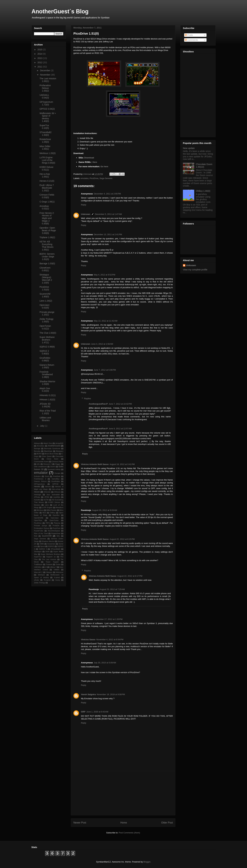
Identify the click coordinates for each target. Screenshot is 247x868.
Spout (42, 546)
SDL (58, 536)
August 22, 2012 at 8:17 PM (130, 576)
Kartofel (37, 500)
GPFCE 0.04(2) (47, 109)
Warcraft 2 (38, 572)
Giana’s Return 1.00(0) (47, 366)
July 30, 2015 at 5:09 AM (105, 663)
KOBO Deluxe (54, 502)
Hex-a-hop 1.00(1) (45, 175)
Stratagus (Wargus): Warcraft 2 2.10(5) (46, 279)
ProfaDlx (56, 526)
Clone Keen (52, 459)
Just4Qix (57, 497)
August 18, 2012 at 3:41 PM (122, 464)
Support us (51, 557)
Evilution (37, 476)
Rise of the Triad (41, 533)
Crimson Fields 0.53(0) (47, 196)
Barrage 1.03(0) (47, 263)
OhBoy (52, 513)
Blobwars (60, 451)
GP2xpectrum (39, 484)
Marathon (60, 507)
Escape (57, 473)
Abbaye (37, 443)
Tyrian (58, 564)
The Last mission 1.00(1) (48, 80)
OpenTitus (38, 520)
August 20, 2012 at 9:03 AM (105, 510)
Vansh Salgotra (88, 694)
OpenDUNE (39, 518)
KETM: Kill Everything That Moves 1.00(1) (46, 246)
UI (46, 567)
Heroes (48, 487)
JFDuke (37, 497)
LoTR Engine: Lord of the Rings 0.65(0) (47, 160)
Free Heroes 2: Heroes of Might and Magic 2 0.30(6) (47, 218)
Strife (47, 552)
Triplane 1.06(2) (47, 237)
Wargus (49, 572)
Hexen (37, 492)
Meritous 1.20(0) (48, 153)
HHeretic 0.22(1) (48, 395)
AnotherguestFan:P (98, 404)
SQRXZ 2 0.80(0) (44, 352)
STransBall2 (56, 549)
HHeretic (47, 492)
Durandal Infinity (54, 469)
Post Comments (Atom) (129, 833)
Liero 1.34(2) (46, 301)
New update (189, 148)
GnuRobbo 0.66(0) (45, 359)
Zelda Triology (40, 583)
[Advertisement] (123, 793)
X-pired (57, 577)
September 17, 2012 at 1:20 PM (108, 619)
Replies (88, 399)
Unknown (86, 214)
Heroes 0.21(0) (47, 181)
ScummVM (47, 536)
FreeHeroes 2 (40, 479)
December (45, 70)
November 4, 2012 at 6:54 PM (110, 640)
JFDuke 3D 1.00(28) (45, 405)
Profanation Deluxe (42, 528)
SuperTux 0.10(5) (44, 127)
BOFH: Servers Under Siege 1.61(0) (47, 257)
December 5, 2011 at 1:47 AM (108, 214)
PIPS (48, 523)
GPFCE (56, 484)
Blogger (147, 862)
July (42, 426)
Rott (36, 536)
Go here (104, 167)
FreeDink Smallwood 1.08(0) (46, 375)
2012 (40, 62)
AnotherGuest (54, 446)
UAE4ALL (38, 567)
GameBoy (56, 479)
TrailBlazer (38, 564)
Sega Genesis (106, 178)
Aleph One (48, 443)
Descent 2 (48, 464)
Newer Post (80, 823)
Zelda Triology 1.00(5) (46, 320)
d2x (38, 464)
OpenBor (56, 515)
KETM (46, 500)
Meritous (40, 510)
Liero (47, 505)
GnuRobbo (56, 481)
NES (44, 513)
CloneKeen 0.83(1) (45, 269)
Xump (58, 580)
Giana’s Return (40, 481)
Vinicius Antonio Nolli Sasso (95, 464)
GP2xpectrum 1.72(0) (46, 103)
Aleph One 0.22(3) (45, 390)
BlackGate (48, 451)
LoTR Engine (47, 507)
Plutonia (57, 523)
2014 (40, 54)
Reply (84, 205)
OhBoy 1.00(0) (203, 191)
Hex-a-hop (56, 489)
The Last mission (49, 559)
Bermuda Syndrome (52, 448)
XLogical (47, 580)
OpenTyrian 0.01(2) (45, 327)
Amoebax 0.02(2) (44, 207)
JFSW (47, 497)
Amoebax (41, 446)
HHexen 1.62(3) (47, 400)
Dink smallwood (40, 467)
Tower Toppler (52, 562)
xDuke (37, 580)
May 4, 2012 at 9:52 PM (104, 275)
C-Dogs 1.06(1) (47, 202)
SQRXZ (51, 546)
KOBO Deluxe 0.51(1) (46, 168)
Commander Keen (41, 462)
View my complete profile (195, 270)
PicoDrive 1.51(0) (44, 288)
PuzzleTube (39, 531)
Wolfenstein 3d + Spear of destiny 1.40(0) (48, 117)
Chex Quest (47, 456)
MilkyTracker (52, 510)
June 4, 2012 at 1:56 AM (102, 344)
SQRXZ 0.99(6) (47, 347)
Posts (189, 35)
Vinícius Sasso (88, 640)
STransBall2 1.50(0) (46, 134)
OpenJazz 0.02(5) (45, 306)
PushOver (57, 528)
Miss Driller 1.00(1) (45, 148)
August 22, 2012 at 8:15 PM (122, 539)
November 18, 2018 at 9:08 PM (111, 694)
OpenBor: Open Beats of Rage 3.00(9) (48, 230)
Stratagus (38, 552)
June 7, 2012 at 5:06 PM (105, 370)
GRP (83, 712)
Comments (191, 40)
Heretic (37, 487)
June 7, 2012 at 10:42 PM (120, 404)
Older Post (167, 823)
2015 (40, 50)
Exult (47, 476)
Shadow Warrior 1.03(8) (47, 383)
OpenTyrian (54, 520)
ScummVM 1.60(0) (45, 295)
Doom (53, 467)
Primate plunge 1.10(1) (47, 313)
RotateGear (56, 533)
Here (95, 162)
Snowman (51, 544)
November (45, 75)
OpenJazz (55, 518)
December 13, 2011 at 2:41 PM (108, 234)
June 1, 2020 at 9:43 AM (97, 712)
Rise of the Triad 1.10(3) (48, 412)
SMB (42, 544)
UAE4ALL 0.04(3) (44, 96)
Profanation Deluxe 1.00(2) (45, 88)
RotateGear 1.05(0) (45, 141)
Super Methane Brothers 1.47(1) (47, 340)
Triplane (49, 564)
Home (124, 823)
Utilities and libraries (45, 419)
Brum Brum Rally (52, 454)
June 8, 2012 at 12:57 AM (120, 429)
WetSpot (41, 575)
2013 (40, 58)
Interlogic (38, 495)
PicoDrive (94, 178)
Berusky (37, 451)
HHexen (57, 492)
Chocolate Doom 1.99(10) (204, 166)
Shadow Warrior (48, 541)
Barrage (37, 448)
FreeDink (56, 476)
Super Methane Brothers (51, 554)
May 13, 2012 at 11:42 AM (106, 321)
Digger (58, 464)
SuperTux (38, 557)
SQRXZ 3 (43, 549)
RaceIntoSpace (54, 531)
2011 (40, 67)
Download (89, 158)
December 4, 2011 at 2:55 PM (107, 194)
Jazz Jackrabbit (53, 495)
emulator (85, 178)
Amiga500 (59, 443)
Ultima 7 (53, 567)
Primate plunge (41, 526)
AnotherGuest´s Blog (60, 11)
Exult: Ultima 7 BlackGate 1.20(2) (47, 188)
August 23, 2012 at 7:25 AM (112, 589)
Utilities (57, 570)
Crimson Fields (57, 462)
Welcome (60, 572)
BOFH (39, 454)
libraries (37, 505)
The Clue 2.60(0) (48, 333)
